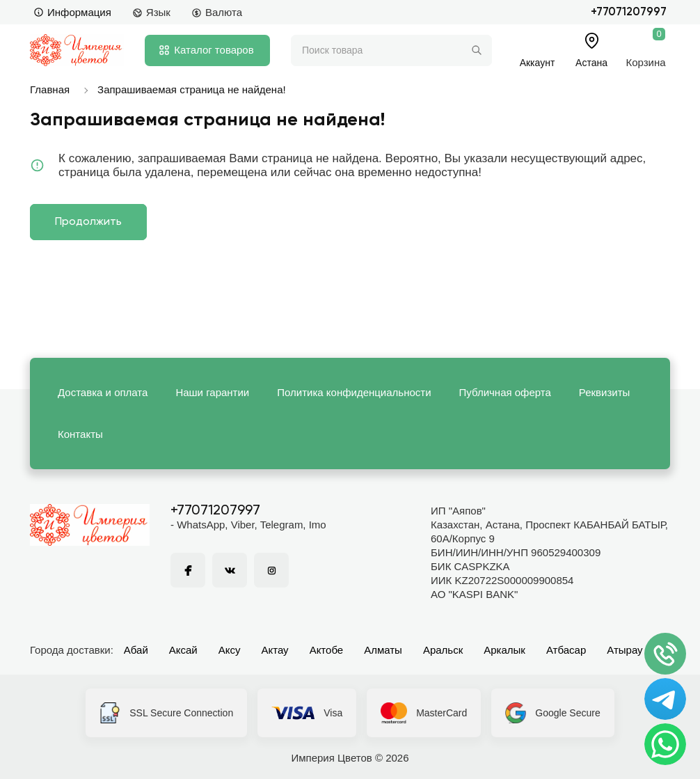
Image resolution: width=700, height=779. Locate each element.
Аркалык (504, 650)
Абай (136, 650)
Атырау (625, 650)
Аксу (230, 650)
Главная (50, 89)
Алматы (383, 650)
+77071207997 (629, 12)
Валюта (217, 12)
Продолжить (88, 222)
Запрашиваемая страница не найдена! (192, 89)
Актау (275, 650)
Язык (151, 12)
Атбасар (566, 650)
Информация (72, 12)
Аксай (183, 650)
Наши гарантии (212, 392)
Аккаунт (538, 62)
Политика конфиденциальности (354, 392)
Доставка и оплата (103, 392)
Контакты (80, 434)
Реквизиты (605, 392)
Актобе (327, 650)
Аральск (443, 650)
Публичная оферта (505, 392)
